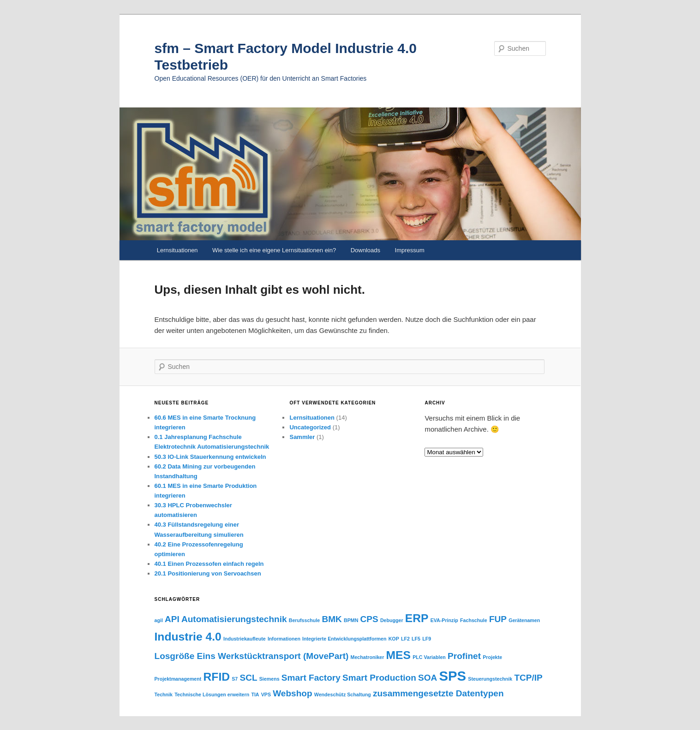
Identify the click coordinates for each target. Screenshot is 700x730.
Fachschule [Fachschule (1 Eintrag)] (474, 620)
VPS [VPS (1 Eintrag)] (266, 694)
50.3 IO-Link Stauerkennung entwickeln (210, 457)
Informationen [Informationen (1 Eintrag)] (284, 639)
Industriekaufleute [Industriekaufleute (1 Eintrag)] (245, 639)
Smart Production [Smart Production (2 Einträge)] (379, 678)
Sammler (302, 437)
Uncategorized (310, 427)
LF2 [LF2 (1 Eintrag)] (405, 639)
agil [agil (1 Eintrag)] (159, 620)
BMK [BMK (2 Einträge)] (332, 619)
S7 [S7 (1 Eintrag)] (235, 679)
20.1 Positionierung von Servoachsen (208, 573)
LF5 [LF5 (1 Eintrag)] (416, 639)
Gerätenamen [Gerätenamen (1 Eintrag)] (524, 620)
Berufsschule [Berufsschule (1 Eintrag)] (305, 620)
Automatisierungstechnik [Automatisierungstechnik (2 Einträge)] (234, 619)
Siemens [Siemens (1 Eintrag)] (269, 679)
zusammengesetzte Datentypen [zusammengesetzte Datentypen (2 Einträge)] (438, 693)
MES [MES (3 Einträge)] (398, 655)
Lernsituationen (177, 250)
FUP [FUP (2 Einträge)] (498, 619)
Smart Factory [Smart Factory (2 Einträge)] (311, 678)
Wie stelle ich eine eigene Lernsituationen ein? (274, 250)
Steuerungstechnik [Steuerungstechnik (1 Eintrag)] (490, 679)
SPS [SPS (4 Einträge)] (452, 676)
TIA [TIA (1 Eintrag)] (255, 694)
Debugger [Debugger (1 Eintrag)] (392, 620)
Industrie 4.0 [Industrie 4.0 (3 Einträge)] (188, 637)
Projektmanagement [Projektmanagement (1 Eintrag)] (178, 679)
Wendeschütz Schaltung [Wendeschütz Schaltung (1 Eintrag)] (343, 694)
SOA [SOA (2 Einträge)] (428, 678)
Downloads (365, 250)
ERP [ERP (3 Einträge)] (417, 618)
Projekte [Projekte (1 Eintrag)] (492, 657)
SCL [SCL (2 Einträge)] (248, 678)
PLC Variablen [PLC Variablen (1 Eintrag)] (429, 657)
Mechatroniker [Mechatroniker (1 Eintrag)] (368, 657)
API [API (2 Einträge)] (172, 619)
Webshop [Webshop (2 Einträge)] (292, 693)
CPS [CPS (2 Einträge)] (369, 619)
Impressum (410, 250)
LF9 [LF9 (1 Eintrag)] (427, 639)
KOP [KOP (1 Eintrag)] (394, 639)
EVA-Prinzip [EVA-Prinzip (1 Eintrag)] (444, 620)
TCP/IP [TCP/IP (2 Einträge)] (528, 678)
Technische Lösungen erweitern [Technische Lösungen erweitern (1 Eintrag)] (212, 694)
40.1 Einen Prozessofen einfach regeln (209, 564)
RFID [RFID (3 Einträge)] (217, 677)
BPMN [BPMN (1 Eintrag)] (351, 620)
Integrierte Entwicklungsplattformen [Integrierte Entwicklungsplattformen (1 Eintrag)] (344, 639)
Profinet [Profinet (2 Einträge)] (464, 656)
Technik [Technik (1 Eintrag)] (164, 694)
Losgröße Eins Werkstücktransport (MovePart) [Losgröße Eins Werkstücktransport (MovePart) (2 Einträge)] (252, 656)
